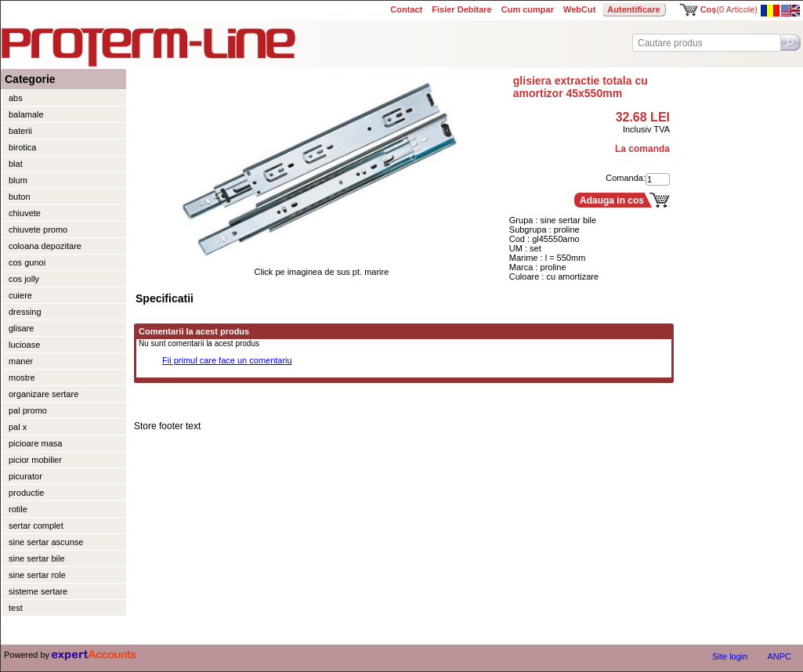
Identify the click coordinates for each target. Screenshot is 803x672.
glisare (21, 328)
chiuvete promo (38, 229)
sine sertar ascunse (46, 542)
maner (21, 361)
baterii (20, 131)
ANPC (779, 656)
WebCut (579, 9)
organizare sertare (43, 394)
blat (16, 164)
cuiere (20, 295)
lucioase (24, 345)
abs (16, 98)
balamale (26, 114)
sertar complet (36, 526)
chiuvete (25, 213)
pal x (18, 427)
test (16, 608)
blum (18, 180)
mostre (22, 378)
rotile (18, 509)
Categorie (30, 79)
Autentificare (633, 9)
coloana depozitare (45, 246)
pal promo (28, 410)
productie (26, 493)
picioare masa (35, 443)
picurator (25, 476)
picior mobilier (35, 460)
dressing (25, 312)
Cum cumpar (528, 9)
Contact (406, 9)
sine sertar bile (37, 558)
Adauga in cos (612, 201)
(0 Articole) (729, 9)
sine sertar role (37, 575)
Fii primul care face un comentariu (227, 360)
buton (20, 197)
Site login (730, 656)
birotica (22, 147)
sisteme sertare (38, 591)
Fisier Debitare (461, 9)
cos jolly (24, 279)
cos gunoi (27, 262)
